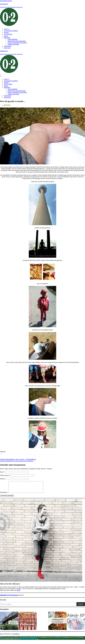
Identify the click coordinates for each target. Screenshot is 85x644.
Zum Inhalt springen (6, 1)
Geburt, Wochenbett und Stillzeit (17, 43)
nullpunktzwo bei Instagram (9, 597)
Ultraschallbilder (13, 39)
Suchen (81, 606)
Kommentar (4, 495)
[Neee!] (37, 641)
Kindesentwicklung (13, 44)
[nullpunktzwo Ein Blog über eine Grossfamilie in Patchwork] (42, 15)
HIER (19, 592)
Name (2, 472)
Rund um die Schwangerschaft (17, 41)
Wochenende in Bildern (11, 31)
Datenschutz (8, 46)
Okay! (22, 641)
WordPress (16, 636)
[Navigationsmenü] (1, 75)
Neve (2, 636)
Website (2, 479)
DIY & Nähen (8, 34)
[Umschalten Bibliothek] (32, 88)
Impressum (7, 48)
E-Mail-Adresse (5, 475)
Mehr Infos (33, 641)
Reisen (6, 36)
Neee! (27, 641)
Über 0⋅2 (7, 29)
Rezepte (6, 32)
